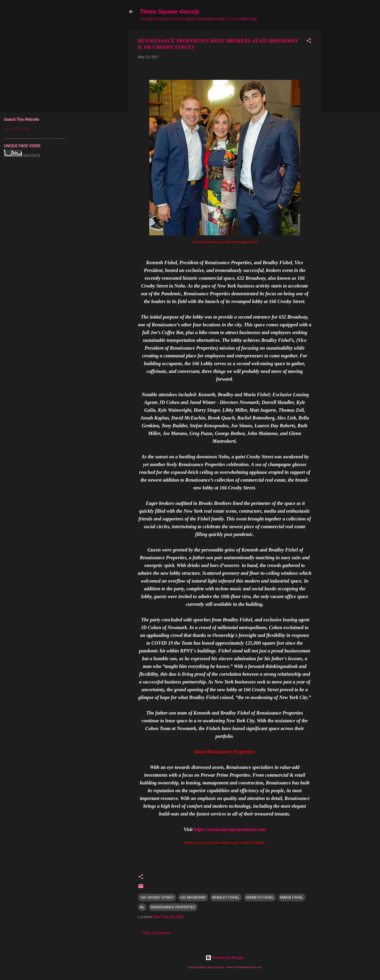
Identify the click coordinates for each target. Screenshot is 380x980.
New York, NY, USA (168, 917)
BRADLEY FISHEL (226, 898)
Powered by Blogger (225, 958)
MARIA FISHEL (292, 898)
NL (142, 907)
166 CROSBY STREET (157, 898)
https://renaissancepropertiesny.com (230, 829)
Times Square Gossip (170, 12)
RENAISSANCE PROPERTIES (173, 907)
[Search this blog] (35, 129)
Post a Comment (156, 933)
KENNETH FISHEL (260, 898)
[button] (309, 41)
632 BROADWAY (193, 898)
